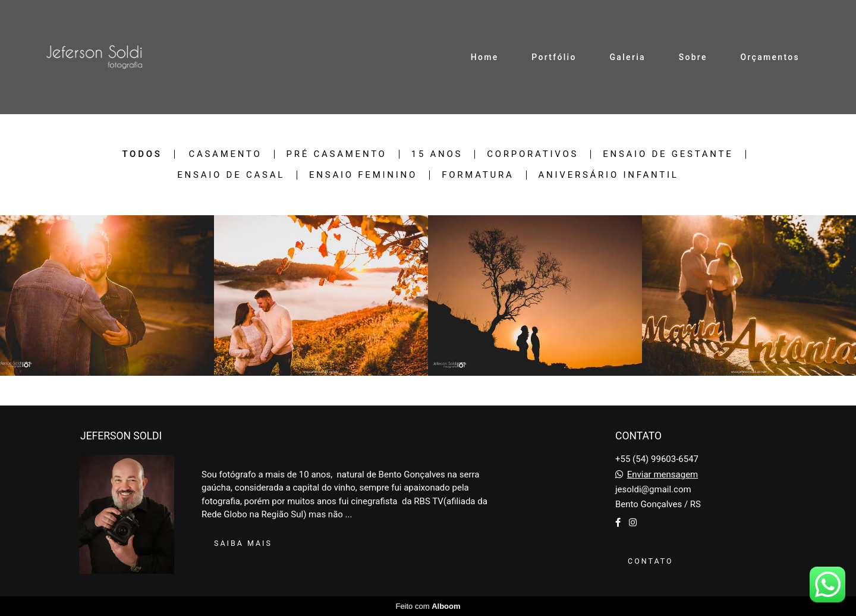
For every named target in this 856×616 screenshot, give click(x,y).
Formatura (478, 175)
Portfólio (554, 57)
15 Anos (437, 154)
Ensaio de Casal (231, 175)
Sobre (693, 57)
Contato (651, 561)
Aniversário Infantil (609, 175)
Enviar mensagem (663, 475)
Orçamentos (770, 57)
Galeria (628, 57)
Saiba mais (243, 543)
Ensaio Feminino (363, 175)
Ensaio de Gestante (668, 154)
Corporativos (533, 154)
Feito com (428, 606)
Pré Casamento (337, 154)
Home (485, 57)
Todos (142, 154)
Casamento (225, 154)
